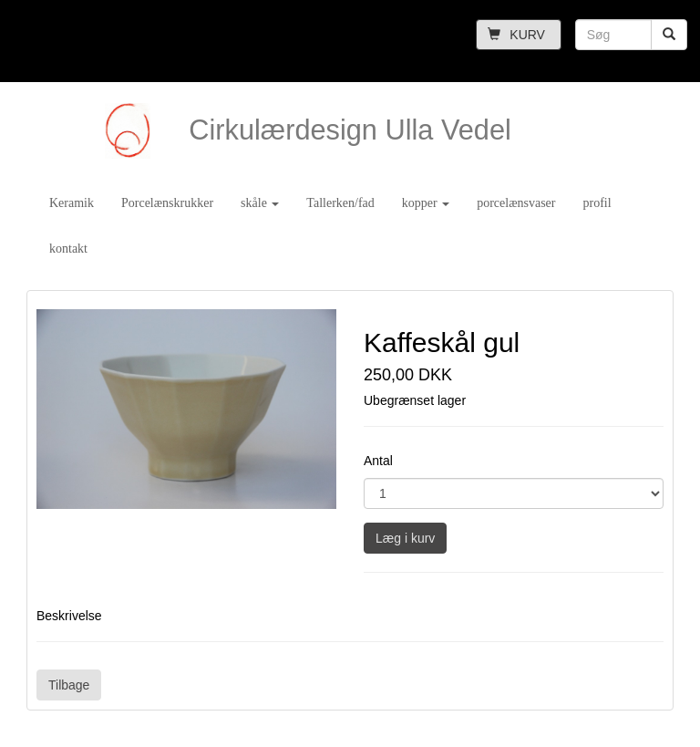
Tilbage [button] (69, 685)
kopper (426, 203)
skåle (260, 203)
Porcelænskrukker (167, 203)
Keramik (72, 203)
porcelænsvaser (516, 203)
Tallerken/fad (340, 203)
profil (597, 203)
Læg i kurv (405, 538)
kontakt (68, 249)
